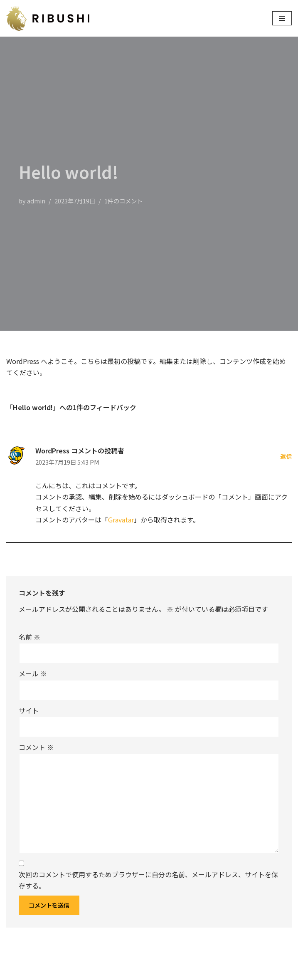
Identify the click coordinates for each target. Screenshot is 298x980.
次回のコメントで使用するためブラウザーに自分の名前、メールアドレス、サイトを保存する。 (148, 880)
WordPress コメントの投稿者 (80, 450)
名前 (30, 637)
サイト (29, 710)
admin (36, 201)
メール (33, 673)
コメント (36, 747)
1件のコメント (123, 201)
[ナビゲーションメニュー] (282, 18)
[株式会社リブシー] (50, 18)
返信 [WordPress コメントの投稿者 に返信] (286, 456)
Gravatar (121, 520)
